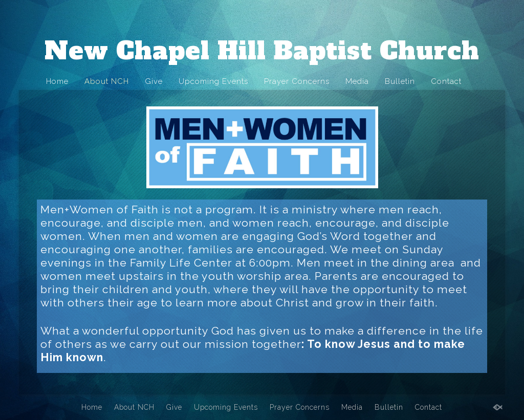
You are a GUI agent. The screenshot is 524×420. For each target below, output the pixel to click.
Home (57, 81)
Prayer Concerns (297, 81)
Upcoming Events (213, 81)
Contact (446, 81)
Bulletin (400, 81)
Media (357, 81)
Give (154, 81)
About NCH (107, 81)
